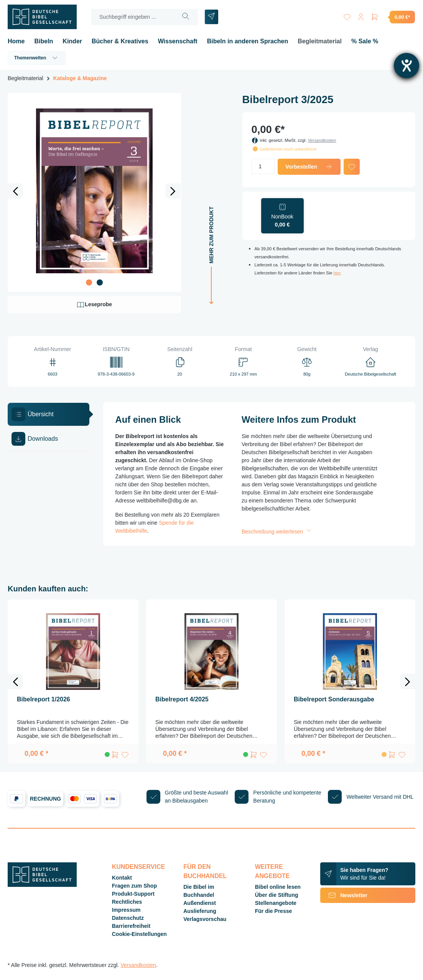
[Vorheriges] (15, 191)
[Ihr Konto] (361, 16)
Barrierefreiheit (131, 926)
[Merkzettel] (347, 16)
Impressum (126, 910)
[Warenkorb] (393, 17)
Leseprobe (94, 305)
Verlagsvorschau (205, 919)
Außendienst (200, 903)
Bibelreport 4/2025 (182, 699)
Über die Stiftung (277, 895)
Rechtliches (127, 902)
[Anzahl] (263, 166)
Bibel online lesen (278, 887)
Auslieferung (200, 911)
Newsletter (344, 895)
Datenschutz (128, 918)
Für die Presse (274, 911)
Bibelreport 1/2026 (44, 699)
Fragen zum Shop (134, 886)
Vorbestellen (309, 167)
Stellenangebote (276, 903)
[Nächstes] (173, 191)
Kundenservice (138, 867)
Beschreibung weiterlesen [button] (277, 532)
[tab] (49, 414)
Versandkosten (322, 140)
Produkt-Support (133, 894)
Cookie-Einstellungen (139, 934)
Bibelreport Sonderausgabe (334, 699)
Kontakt (122, 878)
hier (337, 273)
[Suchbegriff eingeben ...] (133, 17)
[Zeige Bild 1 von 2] (89, 282)
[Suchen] (186, 17)
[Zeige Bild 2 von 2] (100, 282)
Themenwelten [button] (37, 58)
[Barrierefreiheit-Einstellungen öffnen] (407, 66)
